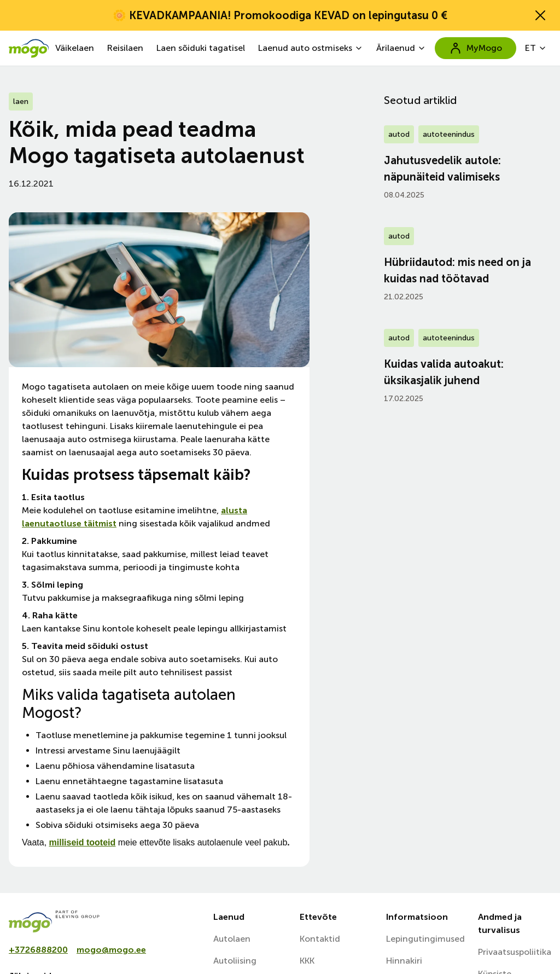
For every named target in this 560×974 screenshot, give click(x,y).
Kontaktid (320, 939)
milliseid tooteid (83, 842)
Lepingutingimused (425, 939)
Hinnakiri (404, 961)
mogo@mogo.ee (111, 950)
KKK (307, 961)
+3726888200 (38, 950)
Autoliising (235, 961)
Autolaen (232, 939)
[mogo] (104, 921)
